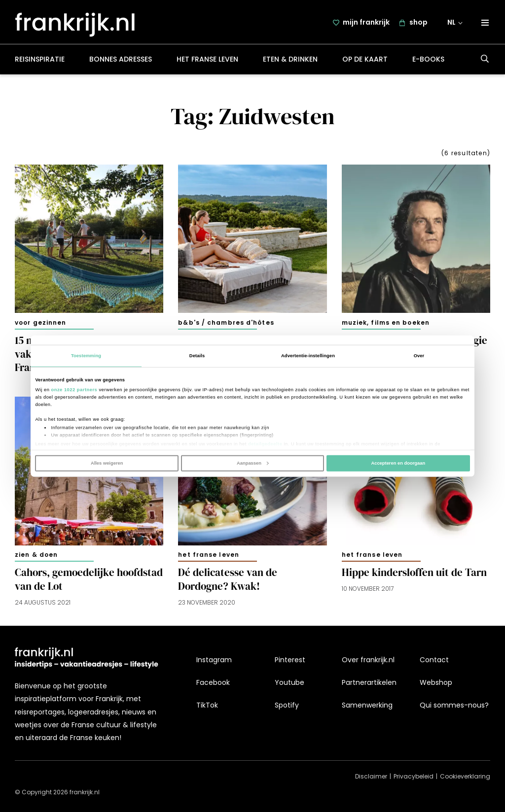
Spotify (287, 706)
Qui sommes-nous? (454, 706)
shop (418, 23)
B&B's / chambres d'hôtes (226, 324)
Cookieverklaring (465, 777)
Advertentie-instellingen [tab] (308, 356)
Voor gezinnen (40, 324)
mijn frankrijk (366, 23)
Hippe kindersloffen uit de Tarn (414, 574)
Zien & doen (36, 557)
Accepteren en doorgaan (398, 463)
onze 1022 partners (74, 390)
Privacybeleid (414, 777)
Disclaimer (371, 777)
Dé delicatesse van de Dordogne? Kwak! (228, 581)
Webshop (436, 683)
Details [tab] (197, 356)
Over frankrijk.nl (368, 660)
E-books (428, 61)
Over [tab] (419, 356)
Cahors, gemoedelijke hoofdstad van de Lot (89, 581)
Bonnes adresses (121, 61)
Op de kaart (365, 61)
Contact (434, 660)
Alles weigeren (107, 463)
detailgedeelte (265, 443)
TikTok (207, 706)
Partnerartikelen (369, 683)
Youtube (289, 683)
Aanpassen (253, 463)
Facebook (213, 683)
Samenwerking (367, 706)
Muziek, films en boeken (386, 324)
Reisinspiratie (40, 61)
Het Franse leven (207, 61)
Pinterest (290, 660)
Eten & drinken (290, 61)
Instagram (214, 660)
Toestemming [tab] (86, 356)
